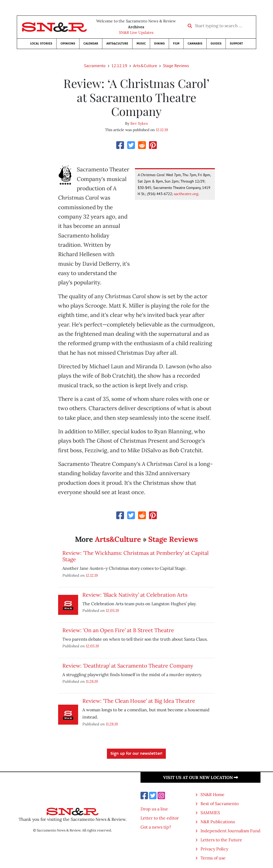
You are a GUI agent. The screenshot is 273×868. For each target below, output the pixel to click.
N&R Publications (218, 822)
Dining (159, 44)
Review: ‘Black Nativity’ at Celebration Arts (135, 595)
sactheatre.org (186, 194)
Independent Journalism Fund (230, 831)
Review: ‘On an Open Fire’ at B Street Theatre (118, 630)
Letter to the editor (160, 818)
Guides (216, 44)
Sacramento (95, 66)
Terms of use (213, 858)
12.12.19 (119, 66)
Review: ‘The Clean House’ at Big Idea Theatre (139, 701)
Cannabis (195, 44)
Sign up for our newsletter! (136, 754)
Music (141, 44)
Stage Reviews (176, 66)
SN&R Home (212, 794)
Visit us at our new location (201, 777)
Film (176, 44)
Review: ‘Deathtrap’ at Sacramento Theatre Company (128, 666)
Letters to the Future (221, 840)
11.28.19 (92, 681)
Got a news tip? (156, 827)
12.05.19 (112, 610)
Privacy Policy (214, 849)
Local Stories (41, 44)
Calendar (91, 44)
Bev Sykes (139, 123)
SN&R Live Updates (136, 33)
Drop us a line (154, 809)
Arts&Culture (117, 44)
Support (236, 44)
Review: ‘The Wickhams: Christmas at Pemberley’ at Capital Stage (135, 556)
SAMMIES (210, 813)
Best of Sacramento (220, 804)
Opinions (68, 44)
